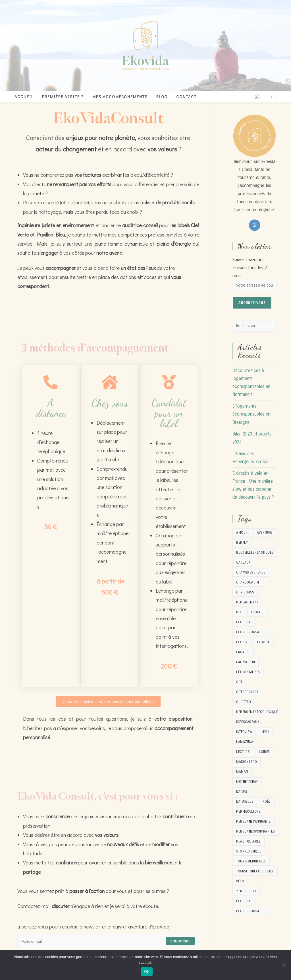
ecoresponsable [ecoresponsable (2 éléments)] (251, 632)
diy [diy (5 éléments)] (239, 612)
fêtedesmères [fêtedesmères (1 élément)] (248, 672)
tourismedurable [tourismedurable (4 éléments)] (251, 861)
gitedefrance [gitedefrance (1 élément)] (247, 692)
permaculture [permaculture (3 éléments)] (248, 811)
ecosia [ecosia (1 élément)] (242, 642)
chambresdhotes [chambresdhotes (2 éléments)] (251, 572)
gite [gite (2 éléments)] (239, 682)
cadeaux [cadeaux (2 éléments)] (243, 562)
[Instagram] (257, 97)
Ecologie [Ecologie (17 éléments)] (244, 622)
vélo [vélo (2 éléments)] (240, 881)
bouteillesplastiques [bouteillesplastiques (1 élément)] (255, 552)
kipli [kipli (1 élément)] (265, 732)
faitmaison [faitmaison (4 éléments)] (246, 662)
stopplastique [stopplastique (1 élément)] (249, 851)
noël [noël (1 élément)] (267, 802)
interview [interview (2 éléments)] (244, 732)
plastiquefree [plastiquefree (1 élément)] (248, 841)
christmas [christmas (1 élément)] (245, 592)
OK (147, 972)
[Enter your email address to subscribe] (108, 941)
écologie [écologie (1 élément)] (244, 901)
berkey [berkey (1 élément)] (242, 543)
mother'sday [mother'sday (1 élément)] (247, 782)
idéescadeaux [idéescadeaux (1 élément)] (248, 722)
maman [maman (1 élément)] (242, 772)
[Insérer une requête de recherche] (254, 326)
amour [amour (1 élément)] (242, 533)
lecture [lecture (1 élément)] (243, 752)
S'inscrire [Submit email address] (180, 941)
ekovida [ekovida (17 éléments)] (264, 642)
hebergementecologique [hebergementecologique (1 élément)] (257, 712)
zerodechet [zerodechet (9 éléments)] (246, 891)
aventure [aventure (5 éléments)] (264, 533)
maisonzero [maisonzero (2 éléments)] (247, 762)
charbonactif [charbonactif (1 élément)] (248, 582)
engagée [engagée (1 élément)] (243, 652)
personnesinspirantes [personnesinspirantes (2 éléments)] (255, 831)
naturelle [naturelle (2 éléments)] (245, 802)
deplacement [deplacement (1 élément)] (247, 602)
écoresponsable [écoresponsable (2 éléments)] (251, 911)
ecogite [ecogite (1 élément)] (257, 612)
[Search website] (271, 98)
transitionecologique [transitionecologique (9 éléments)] (255, 871)
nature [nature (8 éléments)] (242, 792)
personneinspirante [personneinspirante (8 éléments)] (253, 821)
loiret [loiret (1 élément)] (264, 752)
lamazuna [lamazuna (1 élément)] (245, 742)
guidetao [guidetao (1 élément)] (244, 702)
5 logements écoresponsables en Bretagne (251, 414)
